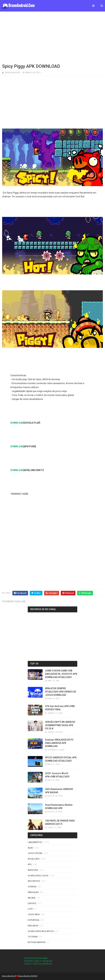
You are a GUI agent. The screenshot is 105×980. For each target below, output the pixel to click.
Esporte (32, 903)
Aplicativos (34, 881)
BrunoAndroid (25, 976)
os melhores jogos (38, 876)
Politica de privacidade (36, 958)
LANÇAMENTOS (35, 842)
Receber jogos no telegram (38, 961)
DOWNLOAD (17, 423)
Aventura (33, 870)
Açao (30, 848)
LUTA (30, 909)
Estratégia (33, 920)
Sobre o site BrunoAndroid (38, 964)
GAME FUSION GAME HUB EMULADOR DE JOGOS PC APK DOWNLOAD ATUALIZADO (61, 674)
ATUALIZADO (34, 859)
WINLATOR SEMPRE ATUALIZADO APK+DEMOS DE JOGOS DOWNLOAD (61, 692)
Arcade (32, 898)
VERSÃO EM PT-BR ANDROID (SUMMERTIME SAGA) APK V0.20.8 (60, 725)
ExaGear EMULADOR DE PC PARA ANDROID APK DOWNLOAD (59, 743)
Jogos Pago (34, 915)
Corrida (32, 887)
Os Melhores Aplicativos (41, 931)
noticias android (37, 942)
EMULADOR (33, 926)
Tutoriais (33, 937)
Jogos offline (35, 853)
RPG (30, 864)
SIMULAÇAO (33, 892)
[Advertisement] (53, 37)
